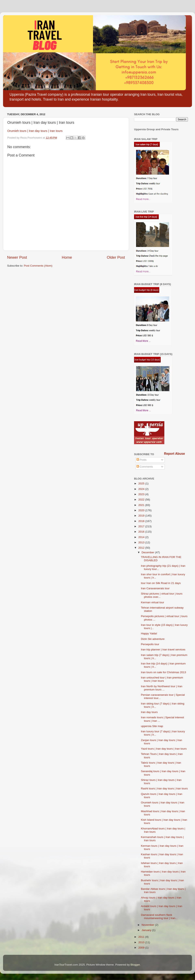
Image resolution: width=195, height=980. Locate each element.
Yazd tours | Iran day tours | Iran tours (164, 749)
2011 (142, 937)
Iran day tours (149, 712)
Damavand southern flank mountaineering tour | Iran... (159, 917)
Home (67, 257)
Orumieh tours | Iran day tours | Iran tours (35, 131)
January (147, 930)
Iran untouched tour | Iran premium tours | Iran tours (162, 679)
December (148, 552)
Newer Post (17, 257)
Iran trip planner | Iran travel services (163, 650)
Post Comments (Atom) (38, 266)
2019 (142, 516)
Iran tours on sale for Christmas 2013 (164, 672)
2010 (142, 942)
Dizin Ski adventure (153, 639)
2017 (142, 526)
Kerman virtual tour (153, 602)
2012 (142, 548)
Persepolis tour (150, 644)
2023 (142, 494)
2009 (142, 948)
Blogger (135, 965)
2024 (142, 489)
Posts (142, 460)
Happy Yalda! (149, 633)
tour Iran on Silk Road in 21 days (161, 583)
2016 (142, 532)
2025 (142, 483)
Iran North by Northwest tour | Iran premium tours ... (162, 688)
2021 (142, 505)
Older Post (116, 257)
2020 (142, 510)
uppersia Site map (152, 726)
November (148, 925)
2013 (142, 542)
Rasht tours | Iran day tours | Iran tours (164, 788)
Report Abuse (175, 454)
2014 (142, 537)
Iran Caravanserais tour (155, 588)
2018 (142, 521)
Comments (145, 467)
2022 (142, 500)
